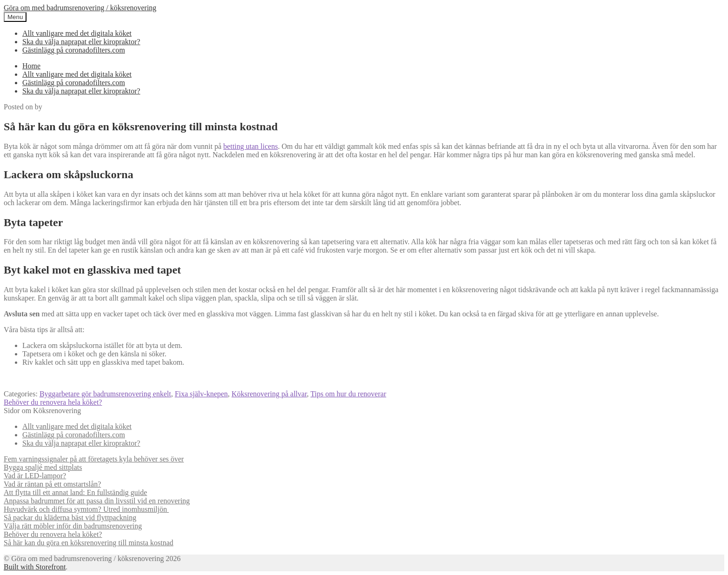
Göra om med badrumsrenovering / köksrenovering (80, 8)
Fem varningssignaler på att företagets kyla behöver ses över (94, 459)
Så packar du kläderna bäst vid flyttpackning (70, 518)
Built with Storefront (35, 567)
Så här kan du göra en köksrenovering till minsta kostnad (89, 543)
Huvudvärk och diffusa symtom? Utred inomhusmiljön (86, 509)
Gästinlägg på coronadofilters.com (74, 50)
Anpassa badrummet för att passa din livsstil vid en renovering (97, 501)
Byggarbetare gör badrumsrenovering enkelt (105, 394)
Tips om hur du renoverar (348, 394)
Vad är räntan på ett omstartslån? (52, 484)
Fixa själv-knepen (201, 394)
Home (31, 66)
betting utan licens (250, 146)
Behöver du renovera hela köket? (53, 402)
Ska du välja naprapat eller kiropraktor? (81, 42)
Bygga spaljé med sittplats (43, 467)
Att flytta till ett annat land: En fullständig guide (75, 492)
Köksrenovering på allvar (269, 394)
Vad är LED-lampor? (35, 476)
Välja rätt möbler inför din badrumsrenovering (73, 526)
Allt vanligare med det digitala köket (77, 33)
